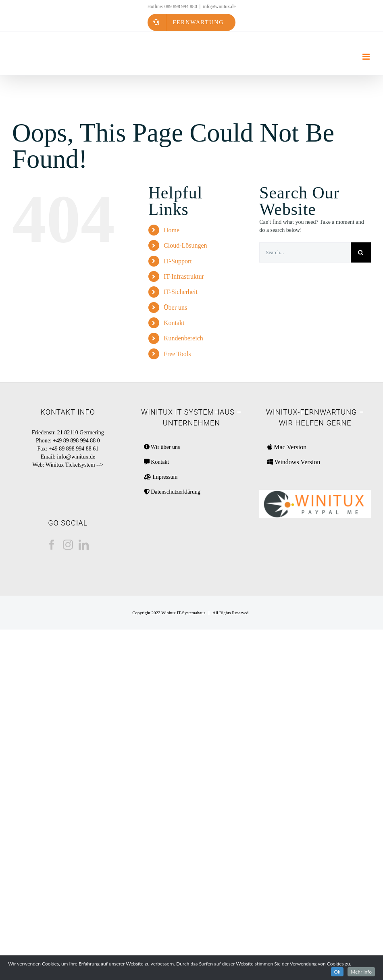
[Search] (361, 252)
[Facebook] (52, 545)
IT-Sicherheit (181, 292)
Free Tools (177, 354)
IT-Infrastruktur (184, 276)
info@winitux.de (219, 6)
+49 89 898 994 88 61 (74, 449)
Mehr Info (361, 972)
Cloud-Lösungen (185, 245)
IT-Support (178, 261)
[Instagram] (68, 545)
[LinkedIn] (84, 545)
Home (172, 230)
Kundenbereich (183, 338)
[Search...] (305, 252)
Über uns (175, 308)
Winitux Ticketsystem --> (74, 465)
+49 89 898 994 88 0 (76, 441)
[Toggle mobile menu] (367, 57)
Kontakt (174, 323)
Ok (337, 972)
